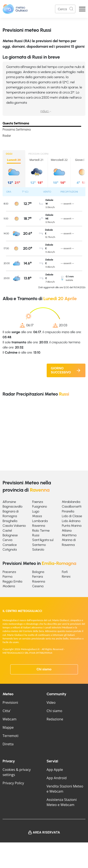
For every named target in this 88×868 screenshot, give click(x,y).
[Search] (65, 9)
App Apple (55, 770)
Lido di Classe (72, 516)
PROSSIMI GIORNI (39, 154)
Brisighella (10, 521)
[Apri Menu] (82, 9)
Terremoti (10, 736)
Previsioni (10, 702)
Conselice (10, 545)
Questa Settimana (16, 123)
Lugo (36, 511)
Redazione (55, 719)
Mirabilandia (71, 502)
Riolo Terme (41, 530)
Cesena (38, 586)
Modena (9, 586)
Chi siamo (44, 669)
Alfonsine (9, 502)
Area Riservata (46, 832)
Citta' (7, 711)
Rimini (66, 577)
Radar (7, 136)
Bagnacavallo (13, 506)
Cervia (7, 540)
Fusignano (40, 506)
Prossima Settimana (17, 130)
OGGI (9, 154)
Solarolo (38, 549)
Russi (36, 535)
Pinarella (68, 511)
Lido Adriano (71, 521)
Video (51, 702)
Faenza (37, 502)
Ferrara (37, 577)
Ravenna (39, 526)
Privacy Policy (13, 783)
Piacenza (9, 572)
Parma (7, 577)
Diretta (8, 744)
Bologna (38, 572)
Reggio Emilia (12, 581)
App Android (57, 778)
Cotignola (10, 549)
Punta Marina (72, 526)
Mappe (8, 727)
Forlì (65, 572)
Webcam (10, 719)
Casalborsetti (72, 506)
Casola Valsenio (14, 526)
